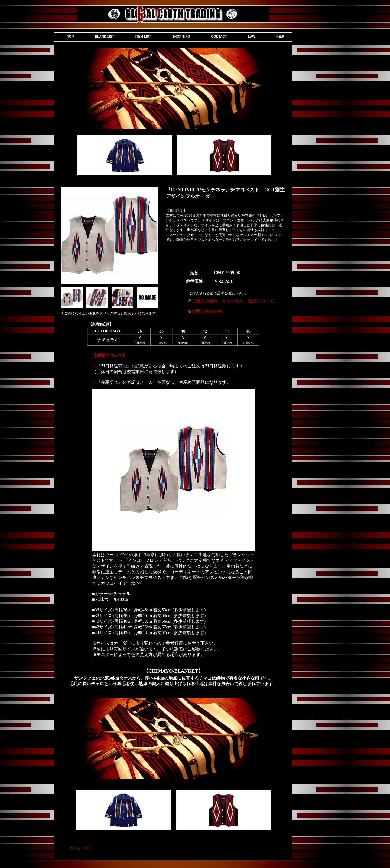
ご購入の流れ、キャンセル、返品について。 (233, 301)
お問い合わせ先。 (207, 311)
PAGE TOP (80, 848)
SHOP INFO (181, 37)
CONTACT (219, 37)
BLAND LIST (104, 37)
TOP (70, 37)
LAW (251, 37)
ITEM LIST (143, 37)
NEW (280, 37)
